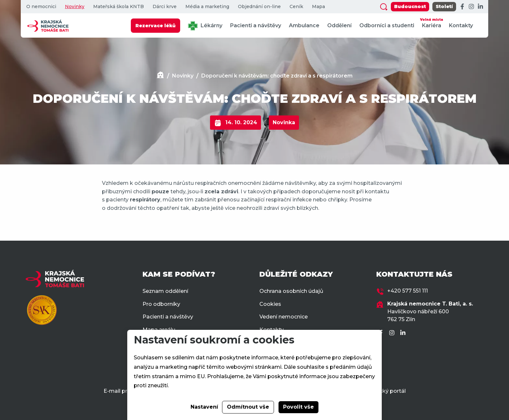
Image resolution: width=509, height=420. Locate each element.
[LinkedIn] (480, 7)
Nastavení (204, 407)
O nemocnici (41, 7)
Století (444, 6)
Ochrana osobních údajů (291, 291)
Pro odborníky (161, 304)
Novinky (75, 7)
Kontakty (461, 25)
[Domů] (160, 76)
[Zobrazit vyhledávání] (384, 7)
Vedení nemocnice (284, 317)
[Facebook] (462, 7)
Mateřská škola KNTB (118, 7)
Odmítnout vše (248, 407)
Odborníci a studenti (387, 25)
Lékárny (205, 26)
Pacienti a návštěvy (256, 25)
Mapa (318, 7)
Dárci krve (165, 7)
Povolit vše (298, 407)
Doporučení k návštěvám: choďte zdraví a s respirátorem (277, 76)
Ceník (296, 7)
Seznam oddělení (165, 291)
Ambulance (304, 25)
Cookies (270, 304)
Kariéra (432, 23)
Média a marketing (207, 7)
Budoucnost (410, 6)
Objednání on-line (259, 7)
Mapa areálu (159, 330)
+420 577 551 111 (408, 291)
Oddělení (339, 25)
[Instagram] (471, 7)
